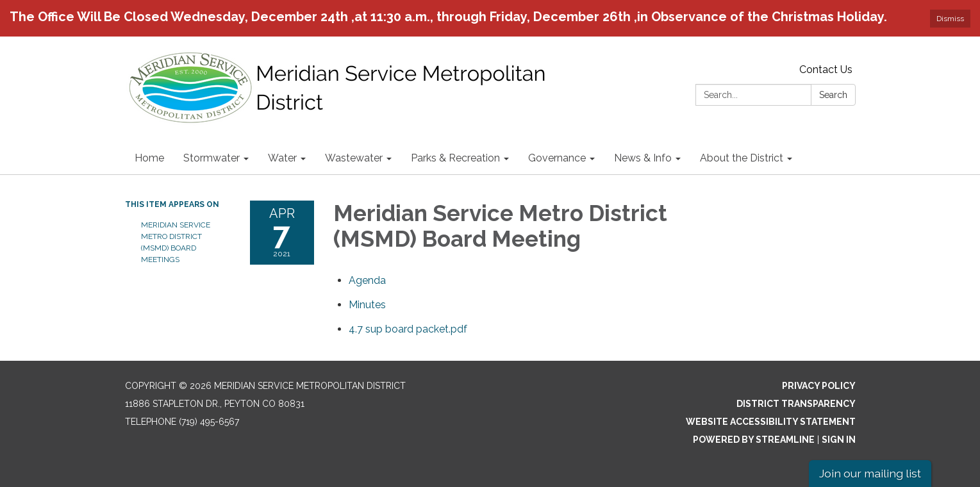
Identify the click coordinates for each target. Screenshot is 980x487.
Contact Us (826, 70)
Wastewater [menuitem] (354, 158)
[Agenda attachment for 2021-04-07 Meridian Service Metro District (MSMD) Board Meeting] (367, 280)
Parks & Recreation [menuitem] (455, 158)
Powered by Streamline (754, 440)
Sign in (839, 440)
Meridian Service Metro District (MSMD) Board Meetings (176, 242)
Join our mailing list (870, 473)
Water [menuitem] (282, 158)
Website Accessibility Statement (771, 422)
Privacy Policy (819, 386)
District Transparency (796, 404)
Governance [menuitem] (557, 158)
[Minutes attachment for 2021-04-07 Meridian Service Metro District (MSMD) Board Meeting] (367, 305)
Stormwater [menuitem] (212, 158)
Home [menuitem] (149, 158)
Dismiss (950, 19)
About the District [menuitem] (742, 158)
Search (833, 95)
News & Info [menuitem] (643, 158)
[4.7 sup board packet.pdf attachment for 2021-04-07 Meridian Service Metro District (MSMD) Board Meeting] (408, 329)
